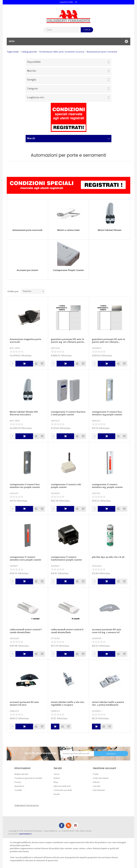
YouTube (75, 825)
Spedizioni (19, 786)
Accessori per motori (27, 270)
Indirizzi (96, 782)
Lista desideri (99, 790)
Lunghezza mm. (36, 98)
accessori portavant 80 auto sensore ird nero (24, 704)
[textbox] (62, 30)
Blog (56, 782)
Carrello (97, 786)
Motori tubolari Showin (110, 230)
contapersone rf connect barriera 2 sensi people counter (68, 413)
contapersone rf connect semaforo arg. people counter (107, 486)
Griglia (123, 291)
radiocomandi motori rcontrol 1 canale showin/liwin (26, 631)
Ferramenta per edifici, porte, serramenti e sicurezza (62, 52)
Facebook (62, 825)
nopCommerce (25, 834)
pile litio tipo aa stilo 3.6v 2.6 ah (108, 557)
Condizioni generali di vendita (28, 778)
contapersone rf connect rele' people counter (66, 486)
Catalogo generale (29, 52)
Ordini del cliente (101, 778)
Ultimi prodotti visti (62, 786)
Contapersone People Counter (68, 270)
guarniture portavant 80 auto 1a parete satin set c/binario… (108, 341)
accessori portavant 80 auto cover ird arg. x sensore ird (107, 631)
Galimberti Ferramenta (27, 805)
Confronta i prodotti (63, 790)
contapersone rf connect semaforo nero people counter (26, 558)
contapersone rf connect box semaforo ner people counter (25, 486)
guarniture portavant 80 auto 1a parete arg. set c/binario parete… (68, 341)
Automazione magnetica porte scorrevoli (25, 341)
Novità (57, 794)
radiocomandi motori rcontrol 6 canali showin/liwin (67, 631)
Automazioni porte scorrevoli (27, 230)
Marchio (32, 71)
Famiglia (32, 80)
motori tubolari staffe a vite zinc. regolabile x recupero (68, 704)
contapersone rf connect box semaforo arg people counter (107, 413)
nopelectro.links (66, 2)
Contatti (18, 790)
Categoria (32, 89)
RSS (68, 825)
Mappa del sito (21, 774)
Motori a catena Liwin (68, 230)
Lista (128, 291)
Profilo (96, 774)
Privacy (18, 782)
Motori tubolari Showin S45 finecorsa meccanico (24, 413)
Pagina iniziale (13, 52)
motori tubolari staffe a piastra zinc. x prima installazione (108, 704)
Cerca (57, 774)
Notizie (57, 778)
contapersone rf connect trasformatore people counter (66, 558)
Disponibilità (34, 62)
